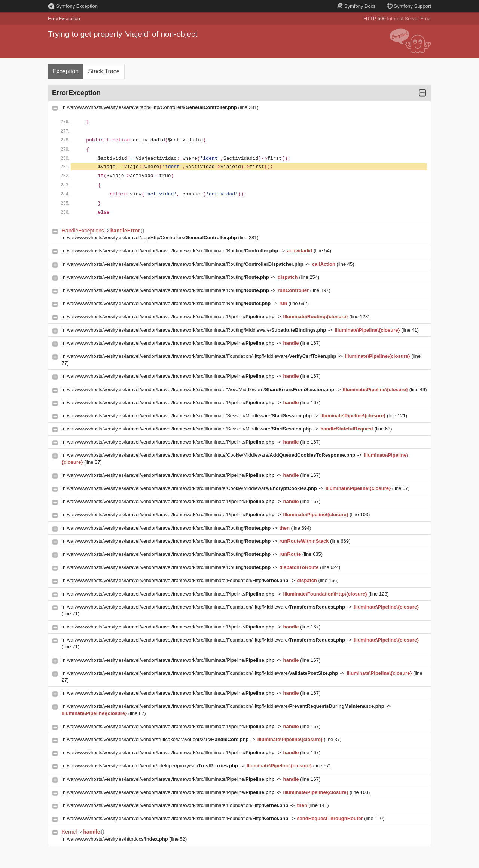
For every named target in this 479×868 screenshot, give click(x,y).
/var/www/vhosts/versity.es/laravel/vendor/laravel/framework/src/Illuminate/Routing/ (173, 251)
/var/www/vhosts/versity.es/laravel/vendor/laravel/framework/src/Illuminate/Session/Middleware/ (190, 416)
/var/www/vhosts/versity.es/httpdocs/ (118, 839)
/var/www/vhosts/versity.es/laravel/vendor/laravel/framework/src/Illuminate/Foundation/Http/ (178, 580)
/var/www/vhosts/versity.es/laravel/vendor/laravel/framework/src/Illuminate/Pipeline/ (171, 316)
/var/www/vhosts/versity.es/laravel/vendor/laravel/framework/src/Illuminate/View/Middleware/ (201, 389)
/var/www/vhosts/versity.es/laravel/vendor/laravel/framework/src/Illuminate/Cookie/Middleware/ (212, 455)
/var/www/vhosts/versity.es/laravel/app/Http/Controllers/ (153, 107)
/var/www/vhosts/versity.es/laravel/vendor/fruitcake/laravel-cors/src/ (159, 739)
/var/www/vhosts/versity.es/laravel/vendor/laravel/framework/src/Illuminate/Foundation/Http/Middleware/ (202, 356)
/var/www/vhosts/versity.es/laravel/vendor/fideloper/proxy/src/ (153, 766)
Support (409, 6)
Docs (356, 6)
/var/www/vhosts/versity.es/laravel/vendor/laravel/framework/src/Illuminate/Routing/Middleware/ (197, 330)
